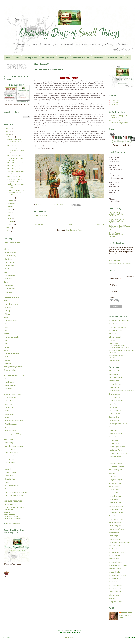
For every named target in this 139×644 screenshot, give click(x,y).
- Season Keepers (10, 504)
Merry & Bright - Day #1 (15, 176)
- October (7, 360)
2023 (8, 228)
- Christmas (8, 259)
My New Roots (114, 490)
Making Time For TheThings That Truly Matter (12, 515)
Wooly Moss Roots (115, 602)
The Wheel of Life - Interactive (119, 321)
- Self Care (7, 427)
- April (6, 327)
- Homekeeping (9, 414)
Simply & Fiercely (115, 523)
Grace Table (113, 430)
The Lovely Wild (114, 572)
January (11, 224)
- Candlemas (8, 269)
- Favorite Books (9, 456)
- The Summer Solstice (11, 337)
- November (8, 363)
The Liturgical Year (31, 58)
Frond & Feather (115, 414)
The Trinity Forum (115, 589)
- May (6, 331)
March (10, 218)
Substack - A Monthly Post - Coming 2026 (118, 117)
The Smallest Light (115, 585)
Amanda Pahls (114, 381)
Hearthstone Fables (116, 450)
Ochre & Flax (113, 499)
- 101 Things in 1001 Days (13, 434)
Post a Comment (42, 216)
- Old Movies (8, 469)
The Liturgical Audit (116, 331)
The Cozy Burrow (115, 549)
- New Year (7, 379)
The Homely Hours (115, 562)
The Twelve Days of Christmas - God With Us (16, 151)
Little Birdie (113, 476)
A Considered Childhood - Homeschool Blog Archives (119, 122)
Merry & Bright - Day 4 (15, 163)
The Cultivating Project (117, 552)
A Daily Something (115, 371)
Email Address (115, 279)
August (10, 207)
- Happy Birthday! (10, 385)
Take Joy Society (115, 546)
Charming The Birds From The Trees (122, 391)
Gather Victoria (114, 420)
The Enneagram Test (116, 357)
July (9, 210)
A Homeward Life (115, 374)
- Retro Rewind (9, 489)
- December (8, 307)
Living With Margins (116, 480)
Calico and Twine (115, 387)
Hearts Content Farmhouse (118, 453)
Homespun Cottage (116, 463)
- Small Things (9, 443)
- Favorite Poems (10, 459)
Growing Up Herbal (116, 434)
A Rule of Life (113, 334)
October (11, 201)
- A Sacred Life (9, 401)
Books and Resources (115, 58)
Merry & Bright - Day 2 (15, 169)
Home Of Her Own (115, 457)
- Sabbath (7, 417)
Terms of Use (69, 638)
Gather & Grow (114, 417)
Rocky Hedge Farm (116, 516)
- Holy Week (8, 279)
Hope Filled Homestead (117, 466)
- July (6, 344)
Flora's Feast (113, 407)
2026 (8, 128)
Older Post (100, 225)
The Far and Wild (115, 556)
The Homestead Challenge (118, 565)
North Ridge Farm (115, 496)
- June (6, 340)
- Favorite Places (9, 466)
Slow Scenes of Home (116, 529)
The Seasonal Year (48, 58)
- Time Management (10, 424)
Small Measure (114, 532)
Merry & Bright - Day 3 (15, 166)
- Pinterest (114, 105)
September (12, 204)
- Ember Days (8, 246)
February (11, 221)
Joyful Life (112, 473)
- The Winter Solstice (11, 304)
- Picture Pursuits (10, 449)
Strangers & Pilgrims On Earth (119, 542)
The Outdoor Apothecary (117, 575)
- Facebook (115, 103)
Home (8, 58)
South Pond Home (115, 539)
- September (8, 357)
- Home (6, 411)
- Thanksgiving (9, 382)
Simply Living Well (115, 526)
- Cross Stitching (9, 479)
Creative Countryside (116, 401)
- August (7, 347)
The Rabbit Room (115, 582)
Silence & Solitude (115, 337)
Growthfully (113, 437)
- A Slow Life (8, 404)
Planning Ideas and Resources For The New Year (15, 141)
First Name (113, 285)
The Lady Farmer (115, 569)
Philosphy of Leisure (116, 513)
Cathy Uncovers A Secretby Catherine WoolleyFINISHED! (118, 221)
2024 (8, 134)
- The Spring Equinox (11, 321)
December (11, 137)
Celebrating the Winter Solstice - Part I (15, 180)
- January (7, 311)
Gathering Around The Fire (118, 424)
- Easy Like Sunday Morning (13, 446)
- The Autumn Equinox (11, 354)
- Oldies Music (9, 476)
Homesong (113, 460)
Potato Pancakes (115, 260)
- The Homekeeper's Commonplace (16, 492)
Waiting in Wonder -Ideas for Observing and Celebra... (16, 186)
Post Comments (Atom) (74, 230)
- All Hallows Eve (9, 289)
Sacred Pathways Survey (118, 327)
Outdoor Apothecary (116, 509)
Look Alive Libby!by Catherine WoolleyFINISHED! (116, 214)
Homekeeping (64, 58)
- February (7, 314)
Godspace (113, 427)
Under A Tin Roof (115, 592)
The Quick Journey (116, 579)
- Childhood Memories (11, 453)
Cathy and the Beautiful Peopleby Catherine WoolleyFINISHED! (119, 228)
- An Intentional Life (10, 398)
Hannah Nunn (114, 440)
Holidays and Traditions (81, 58)
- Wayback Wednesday (12, 486)
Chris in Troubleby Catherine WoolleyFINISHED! (116, 235)
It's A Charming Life (115, 470)
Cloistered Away (115, 394)
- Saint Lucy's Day (10, 256)
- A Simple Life (8, 407)
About (17, 58)
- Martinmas (8, 292)
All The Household (115, 378)
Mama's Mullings (115, 486)
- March (6, 324)
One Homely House (116, 503)
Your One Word (114, 361)
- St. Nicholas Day (10, 252)
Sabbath (112, 340)
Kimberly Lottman (127, 613)
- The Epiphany (9, 266)
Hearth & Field (114, 443)
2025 (8, 131)
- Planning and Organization (13, 421)
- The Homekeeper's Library (13, 495)
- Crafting (7, 482)
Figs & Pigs (113, 404)
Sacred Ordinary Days (117, 519)
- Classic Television (10, 472)
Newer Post (39, 225)
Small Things (98, 58)
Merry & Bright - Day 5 (15, 155)
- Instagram (115, 100)
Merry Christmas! (13, 146)
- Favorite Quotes (10, 463)
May (9, 215)
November (11, 198)
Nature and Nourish (116, 493)
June (10, 213)
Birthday (113, 298)
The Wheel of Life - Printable (119, 324)
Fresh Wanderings (115, 410)
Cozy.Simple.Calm (115, 397)
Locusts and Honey (116, 483)
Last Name (113, 291)
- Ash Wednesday (10, 275)
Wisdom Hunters (115, 595)
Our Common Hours (116, 506)
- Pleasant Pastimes (11, 431)
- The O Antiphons (10, 262)
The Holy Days (114, 559)
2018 (8, 231)
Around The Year (115, 384)
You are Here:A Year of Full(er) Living (119, 346)
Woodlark (112, 598)
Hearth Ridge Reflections (118, 447)
